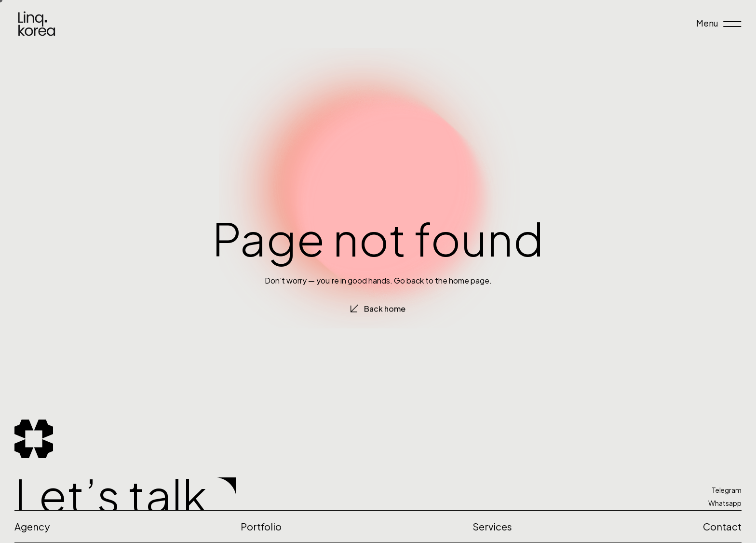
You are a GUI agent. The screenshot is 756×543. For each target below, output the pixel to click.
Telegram (727, 490)
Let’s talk (111, 495)
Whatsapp (725, 503)
